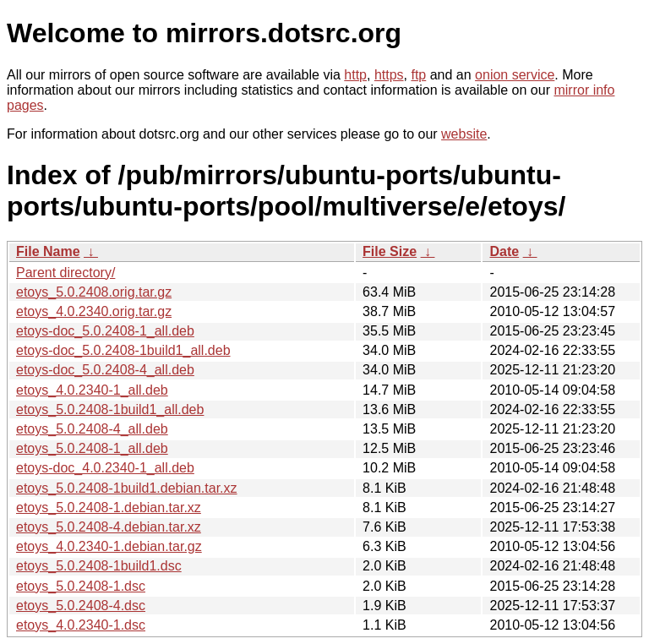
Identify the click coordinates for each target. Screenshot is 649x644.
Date (504, 251)
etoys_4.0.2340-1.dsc (81, 625)
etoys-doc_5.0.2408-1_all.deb (105, 331)
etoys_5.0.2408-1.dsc (81, 586)
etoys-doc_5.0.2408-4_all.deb (105, 370)
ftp (418, 75)
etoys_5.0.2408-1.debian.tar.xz (109, 508)
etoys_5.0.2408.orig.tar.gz (94, 292)
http (355, 75)
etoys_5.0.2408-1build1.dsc (99, 566)
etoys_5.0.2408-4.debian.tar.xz (109, 527)
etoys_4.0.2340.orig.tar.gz (94, 311)
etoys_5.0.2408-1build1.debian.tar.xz (127, 488)
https (389, 75)
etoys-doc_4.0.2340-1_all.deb (105, 468)
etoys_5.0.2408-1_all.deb (92, 448)
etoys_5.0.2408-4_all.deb (92, 429)
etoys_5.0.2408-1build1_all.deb (110, 409)
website (464, 134)
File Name (48, 251)
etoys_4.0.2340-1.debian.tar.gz (109, 546)
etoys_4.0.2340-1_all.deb (92, 390)
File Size (390, 251)
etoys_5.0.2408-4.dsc (81, 606)
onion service (515, 75)
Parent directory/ (65, 273)
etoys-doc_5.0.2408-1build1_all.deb (123, 350)
